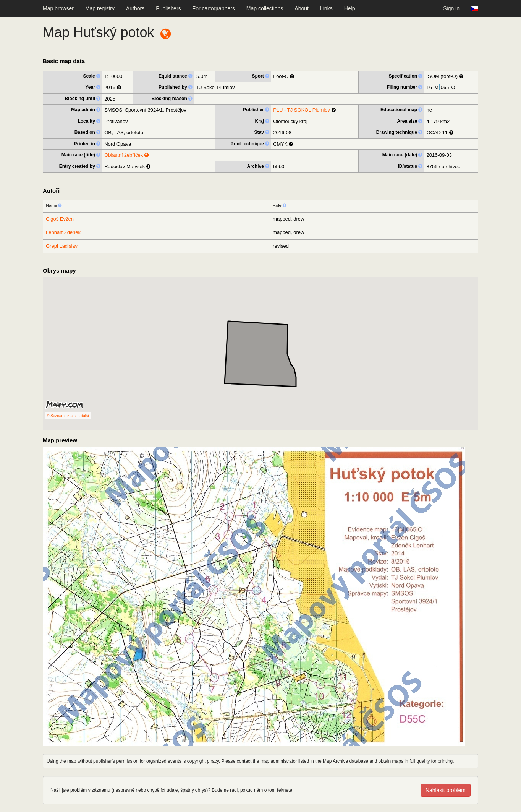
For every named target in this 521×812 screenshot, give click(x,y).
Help (350, 8)
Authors (135, 8)
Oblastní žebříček (126, 155)
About (302, 8)
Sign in (451, 8)
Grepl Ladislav (62, 246)
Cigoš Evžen (60, 219)
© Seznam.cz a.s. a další (68, 416)
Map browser (58, 8)
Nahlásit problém (446, 790)
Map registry (100, 8)
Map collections (265, 8)
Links (326, 8)
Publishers (168, 8)
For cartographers (214, 8)
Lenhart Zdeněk (63, 232)
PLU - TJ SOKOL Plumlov (302, 110)
